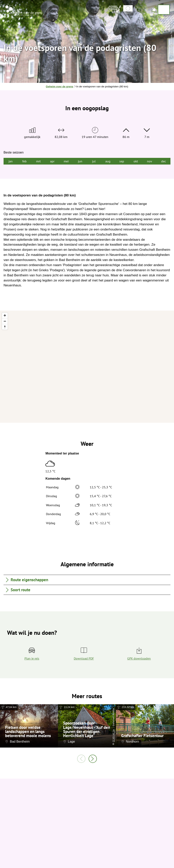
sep (122, 161)
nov (150, 161)
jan (11, 161)
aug (108, 161)
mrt (38, 161)
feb (24, 161)
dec (164, 161)
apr (52, 161)
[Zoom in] (5, 315)
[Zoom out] (5, 321)
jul (94, 161)
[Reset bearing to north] (5, 327)
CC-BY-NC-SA (113, 736)
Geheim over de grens (59, 87)
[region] (87, 367)
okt (136, 161)
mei (66, 161)
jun (80, 161)
